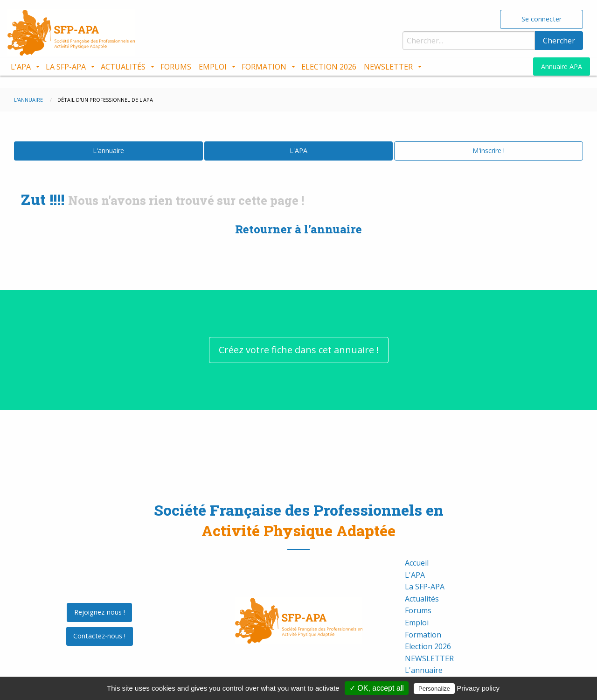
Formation (264, 67)
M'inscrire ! (489, 138)
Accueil (417, 550)
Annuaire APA (562, 66)
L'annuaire (108, 138)
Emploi (213, 67)
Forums (176, 67)
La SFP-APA (66, 67)
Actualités (123, 67)
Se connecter (541, 19)
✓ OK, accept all (377, 688)
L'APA (21, 67)
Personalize (434, 689)
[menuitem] (24, 67)
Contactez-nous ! (99, 623)
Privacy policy (478, 688)
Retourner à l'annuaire (298, 217)
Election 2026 (329, 67)
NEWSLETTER (388, 67)
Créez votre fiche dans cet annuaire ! (299, 337)
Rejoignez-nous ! (100, 599)
